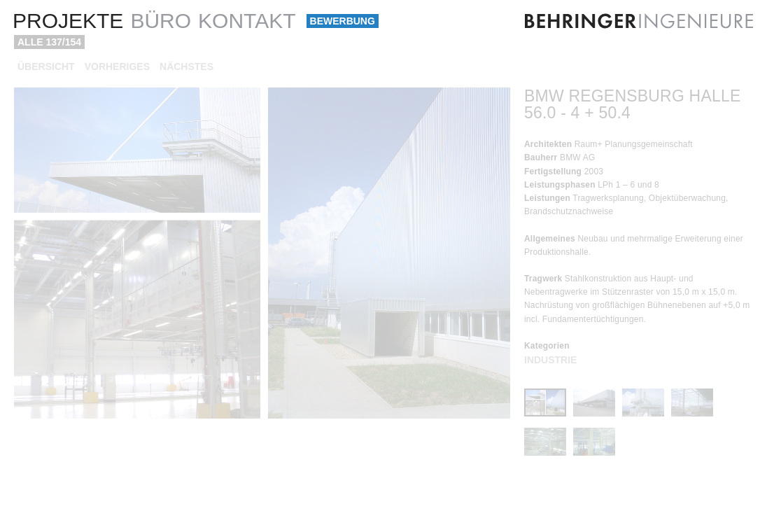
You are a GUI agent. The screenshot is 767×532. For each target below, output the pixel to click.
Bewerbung (343, 21)
